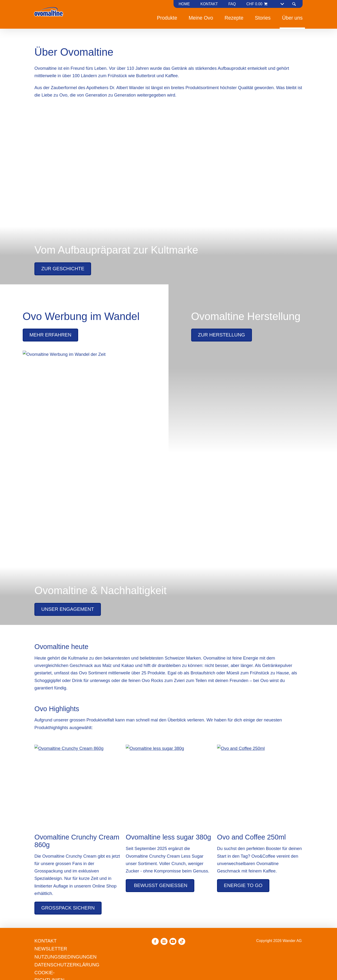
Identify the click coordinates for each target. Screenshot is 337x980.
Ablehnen (105, 525)
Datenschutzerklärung (196, 507)
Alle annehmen (199, 525)
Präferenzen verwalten (149, 525)
